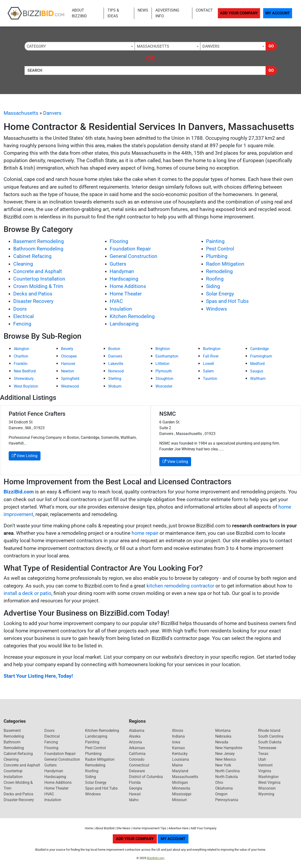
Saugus (257, 371)
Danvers (52, 113)
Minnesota (181, 788)
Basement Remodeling (39, 241)
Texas (263, 754)
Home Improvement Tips (149, 828)
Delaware (137, 771)
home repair (145, 533)
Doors (20, 309)
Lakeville (116, 364)
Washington (268, 777)
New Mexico (226, 759)
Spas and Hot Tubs (227, 301)
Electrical (23, 316)
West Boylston (26, 386)
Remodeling (219, 271)
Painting (215, 241)
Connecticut (139, 765)
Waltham (258, 379)
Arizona (135, 742)
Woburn (115, 386)
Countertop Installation (39, 279)
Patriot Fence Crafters (37, 414)
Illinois (178, 731)
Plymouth (164, 371)
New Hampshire (229, 748)
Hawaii (135, 794)
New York (223, 765)
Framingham (261, 356)
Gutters (118, 264)
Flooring (119, 241)
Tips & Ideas (113, 13)
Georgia (136, 788)
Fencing (22, 324)
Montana (223, 731)
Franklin (21, 364)
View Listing (25, 456)
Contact (204, 10)
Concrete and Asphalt (38, 271)
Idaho (134, 800)
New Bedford (25, 371)
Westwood (70, 386)
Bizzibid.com (156, 858)
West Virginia (269, 782)
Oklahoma (224, 788)
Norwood (116, 371)
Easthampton (167, 356)
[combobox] (80, 46)
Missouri (179, 800)
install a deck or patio (27, 593)
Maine (177, 765)
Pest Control (220, 249)
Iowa (176, 742)
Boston (114, 349)
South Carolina (271, 736)
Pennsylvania (227, 800)
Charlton (21, 356)
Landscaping (124, 324)
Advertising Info (167, 13)
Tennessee (267, 748)
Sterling (115, 379)
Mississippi (182, 794)
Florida (135, 782)
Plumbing (217, 256)
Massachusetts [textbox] (153, 46)
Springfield (70, 379)
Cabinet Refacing (32, 256)
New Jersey (225, 754)
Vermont (265, 765)
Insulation (121, 309)
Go (271, 46)
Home (89, 828)
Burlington (212, 349)
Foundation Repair (130, 249)
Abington (21, 349)
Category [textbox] (36, 46)
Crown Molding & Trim (38, 286)
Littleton (162, 364)
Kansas (178, 748)
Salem (208, 371)
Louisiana (181, 759)
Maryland (180, 771)
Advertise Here (178, 828)
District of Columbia (146, 777)
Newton (67, 371)
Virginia (265, 771)
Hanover (68, 364)
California (137, 754)
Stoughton (164, 379)
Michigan (180, 782)
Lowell (208, 364)
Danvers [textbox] (211, 46)
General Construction (134, 256)
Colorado (137, 759)
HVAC (116, 301)
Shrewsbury (24, 379)
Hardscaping (124, 279)
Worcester (164, 386)
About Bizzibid (79, 13)
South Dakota (270, 742)
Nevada (222, 742)
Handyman (122, 271)
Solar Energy (220, 294)
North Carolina (227, 771)
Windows (217, 309)
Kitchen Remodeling (132, 316)
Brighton (163, 349)
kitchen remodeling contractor (180, 586)
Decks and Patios (33, 294)
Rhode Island (269, 731)
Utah (262, 759)
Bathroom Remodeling (38, 249)
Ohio (219, 782)
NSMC (168, 414)
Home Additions (128, 286)
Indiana (178, 736)
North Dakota (227, 777)
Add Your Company (239, 13)
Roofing (215, 279)
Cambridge (259, 349)
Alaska (135, 736)
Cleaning (23, 264)
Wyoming (266, 794)
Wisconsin (267, 788)
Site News (123, 828)
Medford (257, 364)
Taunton (210, 379)
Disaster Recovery (33, 301)
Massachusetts (21, 113)
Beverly (67, 349)
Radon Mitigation (225, 264)
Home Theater (126, 294)
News (143, 10)
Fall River (211, 356)
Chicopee (69, 356)
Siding (213, 286)
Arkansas (137, 748)
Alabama (137, 731)
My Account (278, 13)
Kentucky (180, 754)
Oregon (221, 794)
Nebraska (223, 736)
